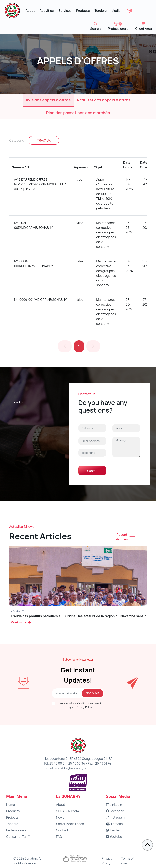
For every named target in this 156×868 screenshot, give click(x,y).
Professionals (118, 26)
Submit (92, 471)
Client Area (144, 26)
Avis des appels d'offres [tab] (48, 100)
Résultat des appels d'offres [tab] (104, 100)
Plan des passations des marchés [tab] (78, 113)
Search (96, 26)
